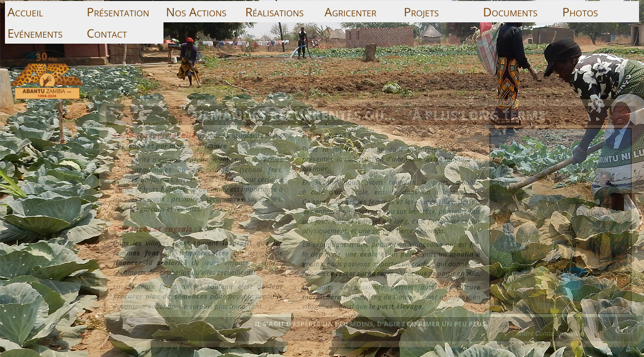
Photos (580, 12)
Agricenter (350, 12)
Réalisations (274, 12)
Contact (107, 33)
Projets (421, 12)
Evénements (35, 33)
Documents (510, 12)
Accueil (25, 12)
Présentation (118, 12)
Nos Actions (196, 12)
